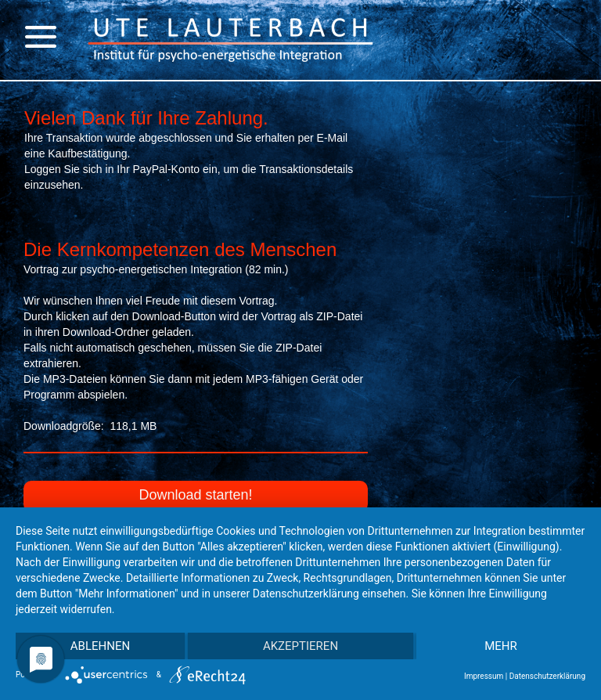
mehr (501, 646)
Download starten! (195, 495)
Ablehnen (100, 646)
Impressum (484, 676)
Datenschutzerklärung (547, 676)
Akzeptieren (300, 646)
